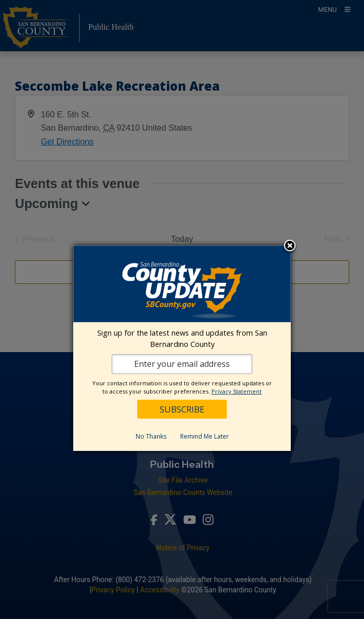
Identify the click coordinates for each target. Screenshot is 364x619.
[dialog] (182, 348)
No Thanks (151, 436)
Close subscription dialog (290, 246)
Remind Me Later (205, 436)
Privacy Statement (237, 391)
